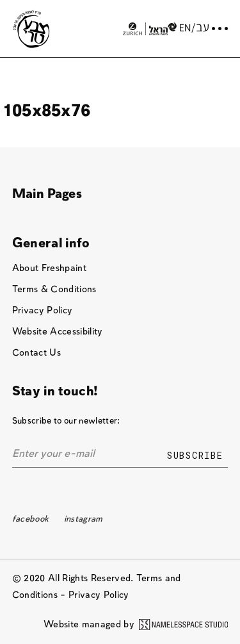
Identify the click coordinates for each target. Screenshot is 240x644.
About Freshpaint (49, 268)
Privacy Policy (43, 310)
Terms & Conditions (54, 289)
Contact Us (36, 353)
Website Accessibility (58, 332)
